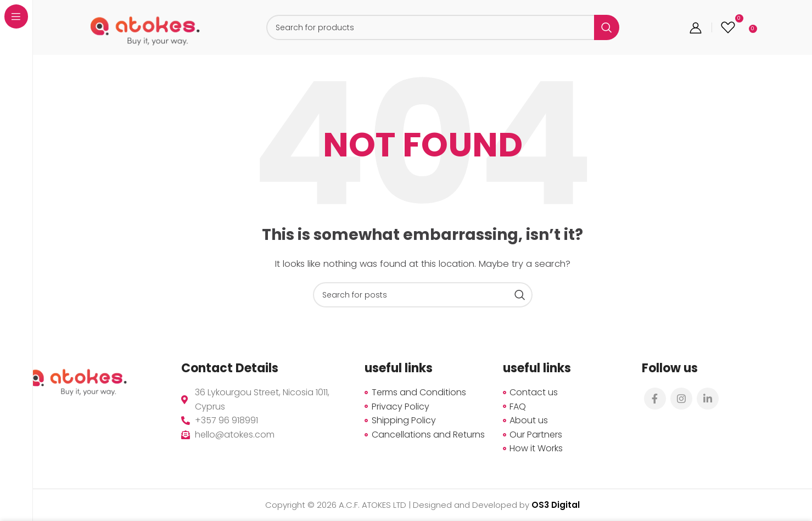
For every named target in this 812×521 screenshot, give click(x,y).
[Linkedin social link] (708, 399)
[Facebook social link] (655, 399)
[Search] (443, 27)
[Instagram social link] (681, 399)
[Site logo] (145, 27)
